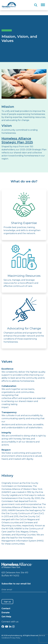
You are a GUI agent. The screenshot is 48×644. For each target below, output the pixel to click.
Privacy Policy (15, 638)
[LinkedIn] (10, 627)
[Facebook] (3, 627)
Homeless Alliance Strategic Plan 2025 (17, 140)
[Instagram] (13, 627)
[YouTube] (7, 627)
